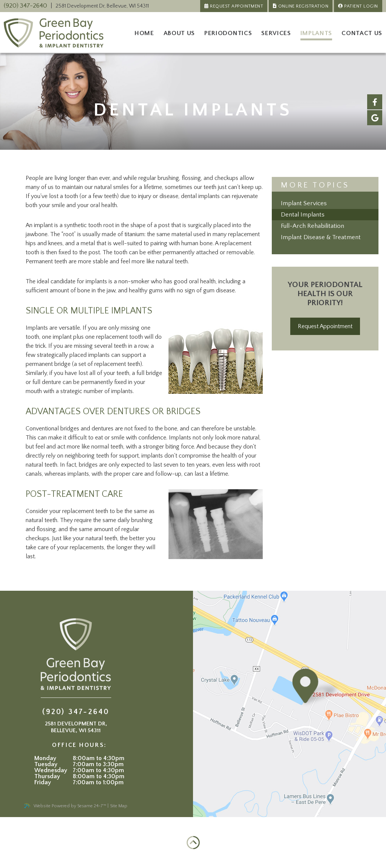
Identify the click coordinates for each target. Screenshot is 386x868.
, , (102, 6)
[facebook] (375, 102)
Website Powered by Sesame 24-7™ (65, 806)
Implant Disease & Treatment (321, 237)
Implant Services (304, 203)
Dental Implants (303, 215)
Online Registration (303, 6)
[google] (375, 118)
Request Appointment (237, 6)
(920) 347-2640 (25, 6)
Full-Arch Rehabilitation (312, 226)
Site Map (119, 806)
